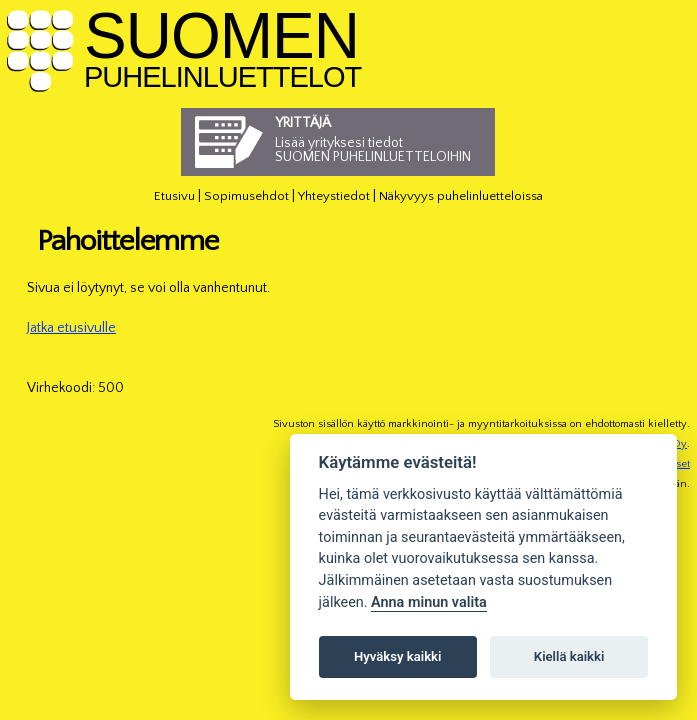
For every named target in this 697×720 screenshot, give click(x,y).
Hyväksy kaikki (397, 656)
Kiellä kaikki (569, 656)
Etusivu (174, 196)
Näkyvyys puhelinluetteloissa (461, 196)
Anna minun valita (429, 602)
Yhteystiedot (334, 196)
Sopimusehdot (246, 196)
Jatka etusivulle (71, 328)
